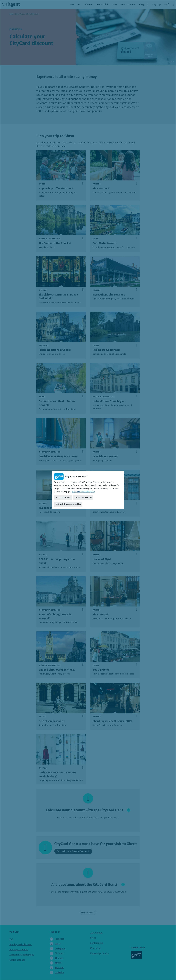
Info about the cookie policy (83, 492)
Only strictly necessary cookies (68, 504)
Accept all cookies (63, 497)
